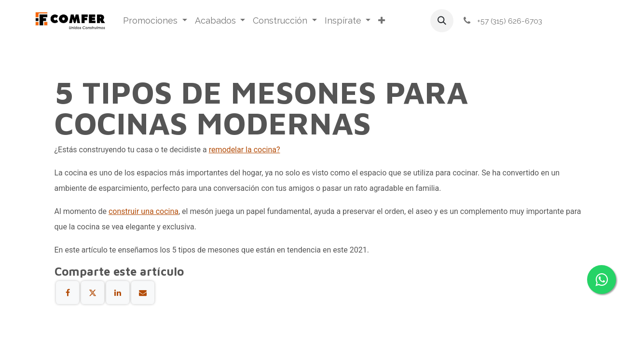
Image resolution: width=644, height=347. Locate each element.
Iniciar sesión (581, 21)
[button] (442, 21)
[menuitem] (155, 21)
